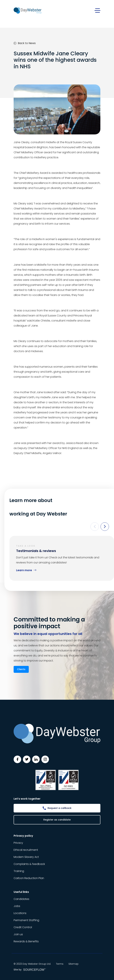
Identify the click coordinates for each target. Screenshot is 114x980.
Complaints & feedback (29, 864)
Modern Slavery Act (26, 857)
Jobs (17, 906)
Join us (18, 934)
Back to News (25, 43)
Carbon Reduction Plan (29, 878)
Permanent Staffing (26, 920)
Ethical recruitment (26, 850)
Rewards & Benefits (26, 941)
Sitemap (73, 964)
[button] (95, 527)
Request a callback (60, 808)
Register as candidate (57, 820)
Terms (60, 964)
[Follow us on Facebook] (17, 759)
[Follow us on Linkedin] (36, 759)
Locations (20, 913)
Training (19, 871)
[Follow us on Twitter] (27, 759)
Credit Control (23, 927)
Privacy (18, 843)
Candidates (21, 899)
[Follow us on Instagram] (45, 759)
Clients (21, 669)
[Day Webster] (28, 10)
